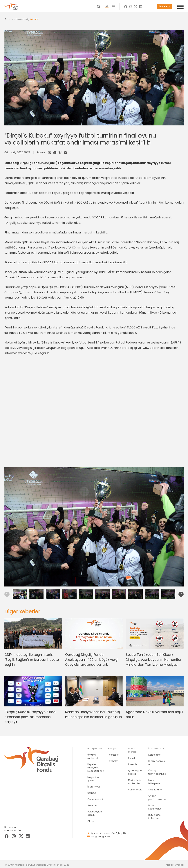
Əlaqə (91, 820)
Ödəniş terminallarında (157, 771)
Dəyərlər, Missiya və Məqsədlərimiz (95, 766)
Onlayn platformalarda (157, 796)
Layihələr (113, 760)
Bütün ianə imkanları (154, 815)
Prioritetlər (113, 753)
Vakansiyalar (136, 788)
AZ (114, 6)
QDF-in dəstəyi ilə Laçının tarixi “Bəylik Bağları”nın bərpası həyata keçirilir (32, 658)
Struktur (92, 791)
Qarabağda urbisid (135, 771)
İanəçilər (133, 763)
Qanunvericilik (95, 798)
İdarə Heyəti (94, 785)
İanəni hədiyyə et (157, 761)
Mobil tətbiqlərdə (154, 780)
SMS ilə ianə (155, 788)
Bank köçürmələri (155, 806)
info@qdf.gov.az (100, 835)
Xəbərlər (34, 18)
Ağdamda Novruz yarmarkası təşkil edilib (154, 713)
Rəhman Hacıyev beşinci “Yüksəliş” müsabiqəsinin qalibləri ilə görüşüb (94, 713)
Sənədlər (92, 804)
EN (120, 6)
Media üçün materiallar (135, 780)
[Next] (181, 593)
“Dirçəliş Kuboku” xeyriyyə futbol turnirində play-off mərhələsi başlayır (30, 715)
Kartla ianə (154, 753)
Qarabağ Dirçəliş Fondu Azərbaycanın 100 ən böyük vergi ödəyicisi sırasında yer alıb (92, 658)
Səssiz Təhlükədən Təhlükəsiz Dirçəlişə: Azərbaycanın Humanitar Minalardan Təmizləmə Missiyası (154, 658)
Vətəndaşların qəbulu (95, 812)
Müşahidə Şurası (93, 777)
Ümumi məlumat (93, 755)
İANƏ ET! (166, 6)
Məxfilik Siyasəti (175, 863)
